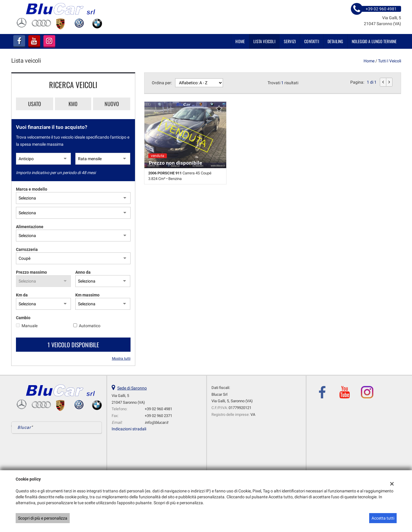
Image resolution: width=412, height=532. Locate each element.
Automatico (90, 326)
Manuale (30, 326)
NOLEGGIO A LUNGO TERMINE (374, 41)
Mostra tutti (121, 359)
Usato (35, 104)
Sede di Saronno (132, 388)
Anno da (83, 272)
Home (240, 41)
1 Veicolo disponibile (73, 345)
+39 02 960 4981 (158, 409)
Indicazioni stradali (129, 429)
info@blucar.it (156, 422)
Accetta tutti (383, 518)
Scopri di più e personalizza (43, 518)
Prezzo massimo (31, 272)
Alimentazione (30, 227)
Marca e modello (32, 189)
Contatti (312, 41)
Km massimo (87, 295)
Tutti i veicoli (390, 61)
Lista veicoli (264, 41)
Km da (22, 295)
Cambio (23, 318)
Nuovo (112, 104)
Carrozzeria (27, 249)
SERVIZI (290, 41)
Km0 (73, 104)
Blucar (24, 427)
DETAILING (335, 41)
